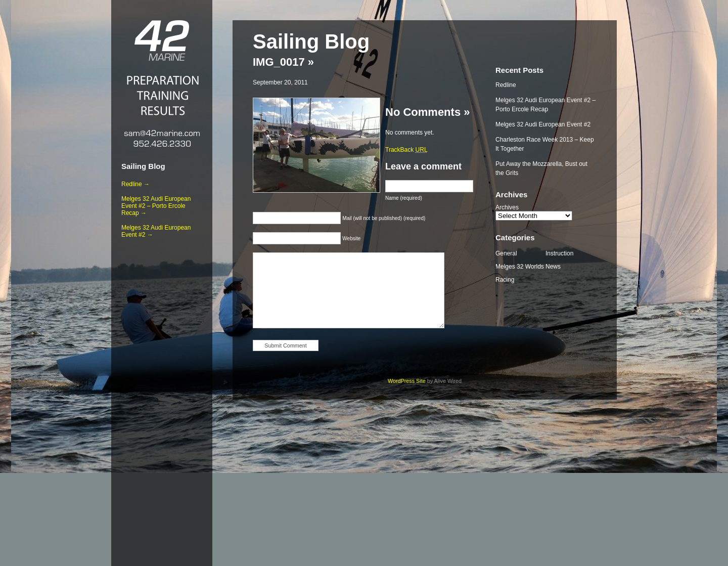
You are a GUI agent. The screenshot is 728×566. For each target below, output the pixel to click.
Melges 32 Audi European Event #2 (543, 124)
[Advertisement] (162, 400)
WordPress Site (407, 381)
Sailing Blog (143, 166)
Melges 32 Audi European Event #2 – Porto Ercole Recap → (156, 206)
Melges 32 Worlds (520, 267)
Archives (507, 207)
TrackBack (406, 150)
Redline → (135, 184)
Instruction (559, 253)
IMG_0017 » (283, 62)
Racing (505, 280)
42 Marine (162, 40)
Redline (506, 85)
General (506, 253)
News (553, 267)
